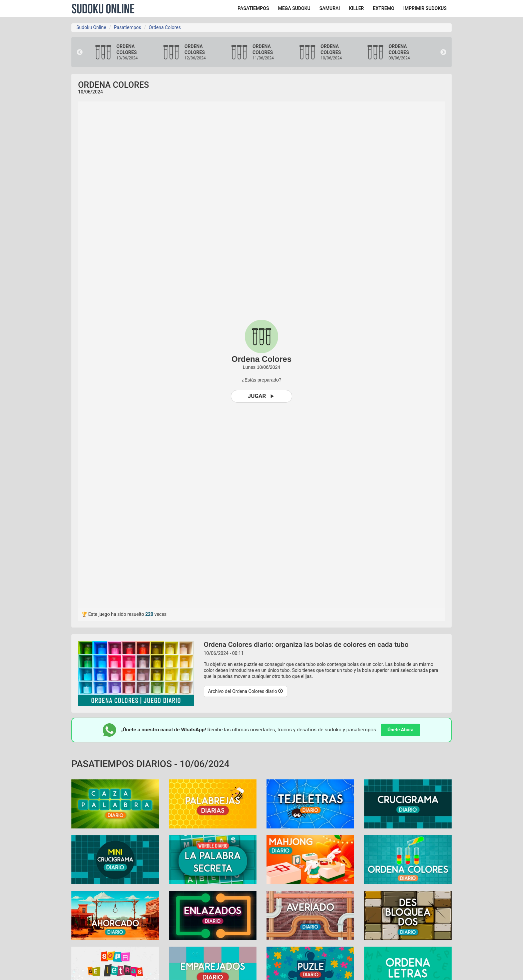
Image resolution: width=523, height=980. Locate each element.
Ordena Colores (165, 27)
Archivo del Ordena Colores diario (246, 691)
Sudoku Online (103, 8)
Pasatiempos (127, 27)
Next (443, 52)
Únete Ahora (401, 730)
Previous (80, 52)
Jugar (262, 396)
